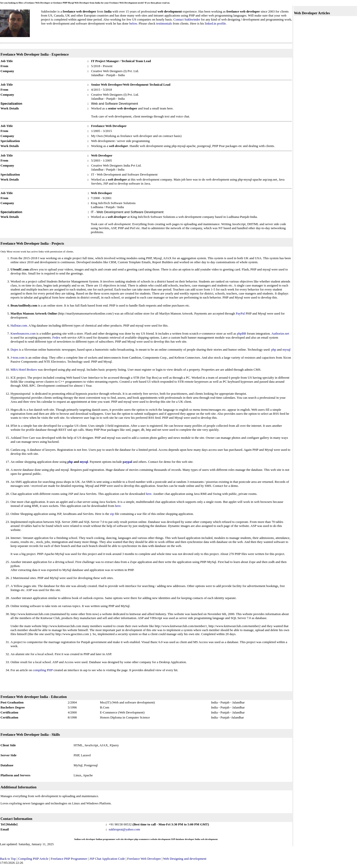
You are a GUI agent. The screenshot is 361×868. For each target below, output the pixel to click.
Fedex (56, 337)
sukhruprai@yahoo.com (124, 829)
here (149, 494)
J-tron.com (18, 357)
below (133, 23)
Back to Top (8, 859)
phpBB (242, 333)
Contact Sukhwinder (187, 19)
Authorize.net (280, 333)
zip (112, 514)
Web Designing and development (185, 859)
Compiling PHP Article (33, 859)
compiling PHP (43, 670)
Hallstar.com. (19, 325)
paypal (127, 462)
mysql (287, 349)
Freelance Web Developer (144, 859)
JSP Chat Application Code (107, 859)
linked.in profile (215, 23)
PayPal (240, 313)
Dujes (14, 349)
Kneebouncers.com (23, 333)
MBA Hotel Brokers (24, 370)
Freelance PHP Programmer (69, 859)
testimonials (164, 23)
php (274, 349)
